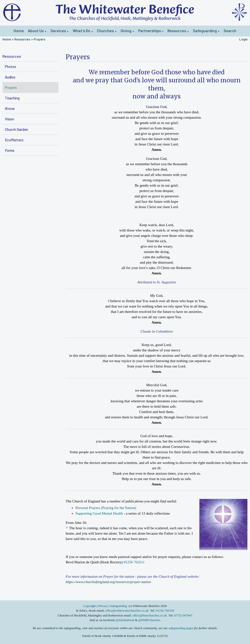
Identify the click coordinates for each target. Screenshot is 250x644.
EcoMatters (14, 140)
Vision (10, 119)
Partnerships (150, 31)
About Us (36, 31)
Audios (10, 77)
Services (58, 31)
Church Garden (16, 129)
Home (19, 31)
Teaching (12, 98)
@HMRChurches (149, 620)
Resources (177, 31)
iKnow (10, 108)
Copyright (90, 606)
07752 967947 (183, 615)
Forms (10, 150)
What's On (82, 31)
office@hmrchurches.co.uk (150, 615)
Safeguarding (205, 31)
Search (230, 31)
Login (243, 39)
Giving (126, 31)
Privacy (103, 606)
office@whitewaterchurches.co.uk (127, 610)
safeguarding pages (181, 628)
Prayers (40, 39)
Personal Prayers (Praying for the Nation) (106, 508)
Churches (105, 31)
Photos (10, 67)
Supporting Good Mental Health (99, 513)
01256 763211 (134, 562)
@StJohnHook (125, 620)
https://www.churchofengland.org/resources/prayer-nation (108, 582)
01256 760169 (165, 610)
